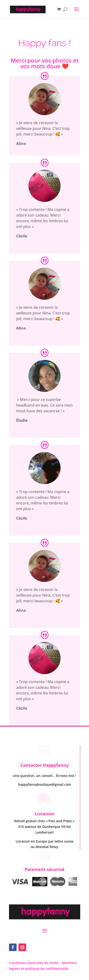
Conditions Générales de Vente (34, 963)
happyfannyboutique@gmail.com (44, 784)
